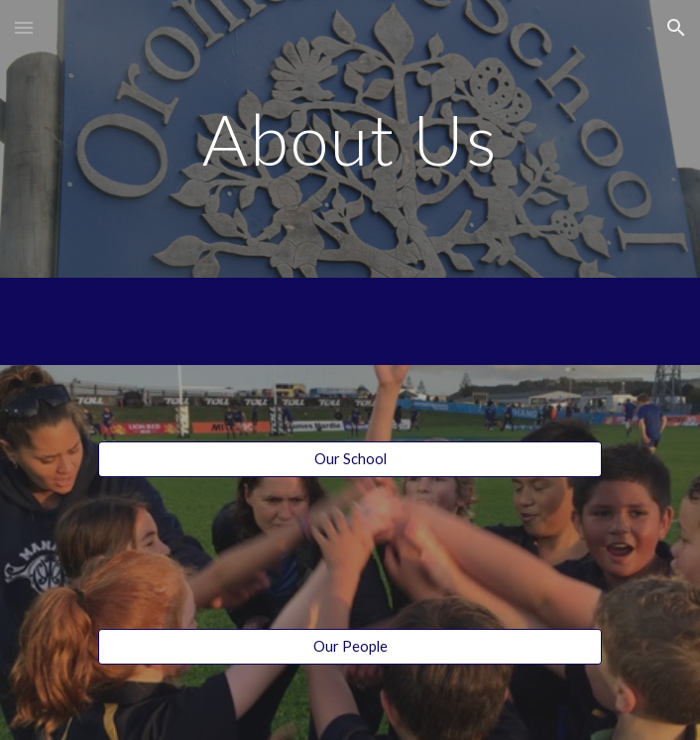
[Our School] (350, 459)
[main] (350, 139)
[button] (24, 27)
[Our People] (350, 647)
